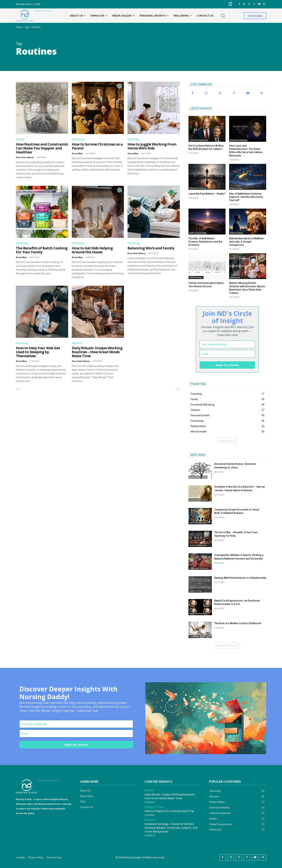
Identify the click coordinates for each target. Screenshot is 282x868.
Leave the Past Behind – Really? (207, 194)
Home (19, 27)
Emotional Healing (239, 140)
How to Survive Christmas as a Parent (97, 146)
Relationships (196, 277)
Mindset (77, 343)
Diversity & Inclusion (199, 500)
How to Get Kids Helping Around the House (92, 250)
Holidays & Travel (154, 807)
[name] (227, 344)
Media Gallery (236, 188)
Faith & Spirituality (198, 233)
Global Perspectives (199, 140)
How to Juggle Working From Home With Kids (152, 146)
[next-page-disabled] (177, 389)
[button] (223, 16)
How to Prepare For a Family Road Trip (169, 811)
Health (20, 139)
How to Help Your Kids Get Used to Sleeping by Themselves (38, 352)
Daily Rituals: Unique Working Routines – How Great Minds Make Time (97, 352)
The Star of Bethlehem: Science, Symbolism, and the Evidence (205, 242)
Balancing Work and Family (151, 248)
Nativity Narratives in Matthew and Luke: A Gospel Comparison (246, 242)
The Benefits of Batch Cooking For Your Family (42, 250)
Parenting (78, 139)
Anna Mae (77, 153)
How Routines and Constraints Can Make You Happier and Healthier (42, 148)
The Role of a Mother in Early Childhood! (238, 623)
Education (150, 820)
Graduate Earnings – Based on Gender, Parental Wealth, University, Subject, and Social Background (171, 828)
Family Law (235, 277)
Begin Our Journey (227, 365)
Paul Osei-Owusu (25, 157)
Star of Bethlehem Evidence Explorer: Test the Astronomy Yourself (246, 197)
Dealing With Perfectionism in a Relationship (240, 578)
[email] (227, 354)
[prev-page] (19, 389)
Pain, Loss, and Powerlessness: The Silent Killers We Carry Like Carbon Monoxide (246, 151)
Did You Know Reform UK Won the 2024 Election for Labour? (206, 147)
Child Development (198, 545)
